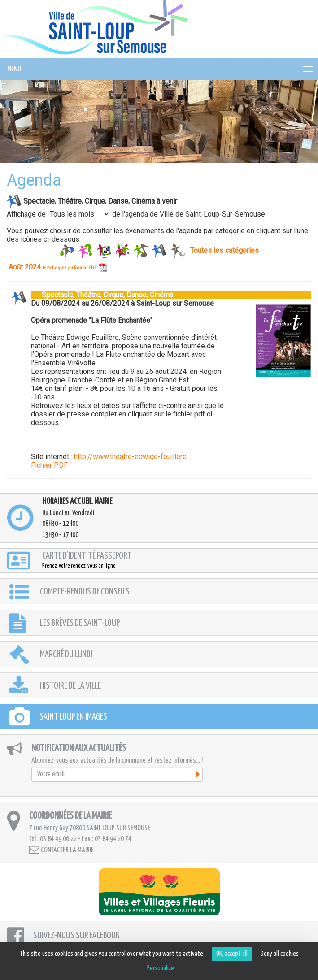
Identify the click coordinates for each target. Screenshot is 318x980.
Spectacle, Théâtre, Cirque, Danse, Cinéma (102, 295)
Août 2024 (58, 267)
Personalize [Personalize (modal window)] (161, 968)
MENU (14, 69)
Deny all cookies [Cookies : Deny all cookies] (280, 954)
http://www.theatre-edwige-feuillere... (132, 457)
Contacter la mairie (61, 850)
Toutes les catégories (224, 250)
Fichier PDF (49, 465)
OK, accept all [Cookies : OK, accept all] (232, 954)
